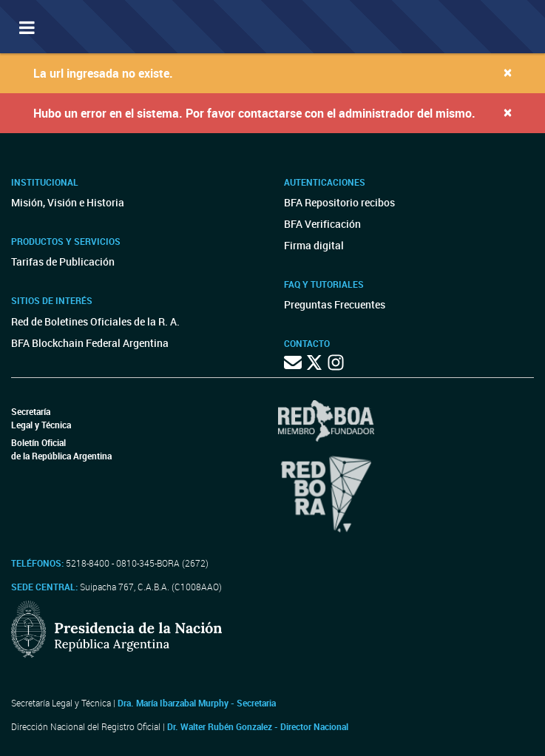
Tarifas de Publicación (63, 261)
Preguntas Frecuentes (335, 304)
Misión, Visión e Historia (68, 202)
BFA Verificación (322, 224)
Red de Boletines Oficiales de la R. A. (95, 321)
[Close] (508, 72)
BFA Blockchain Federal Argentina (90, 343)
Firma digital (314, 245)
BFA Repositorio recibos (339, 202)
